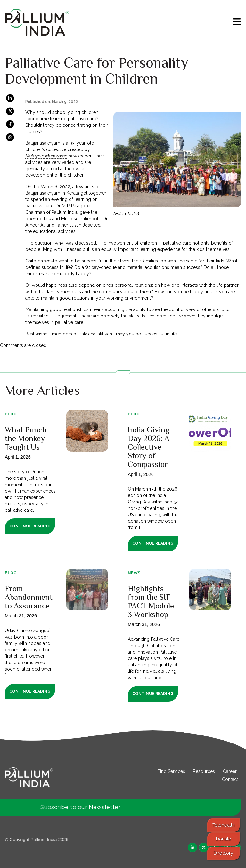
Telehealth (224, 825)
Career (230, 771)
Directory (223, 853)
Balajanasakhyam (43, 143)
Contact (230, 779)
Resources (204, 771)
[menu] (237, 22)
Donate (224, 839)
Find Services (171, 771)
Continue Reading (30, 526)
